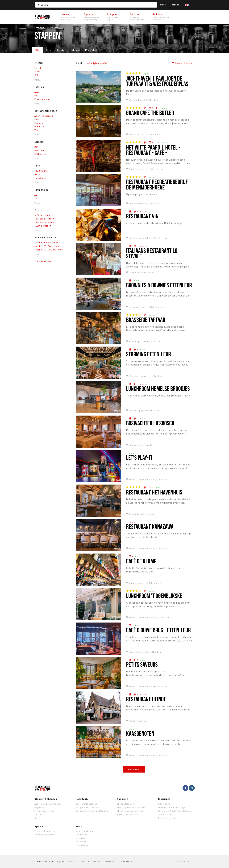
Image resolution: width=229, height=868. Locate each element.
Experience (164, 799)
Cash (37, 119)
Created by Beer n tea (185, 862)
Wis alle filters (43, 261)
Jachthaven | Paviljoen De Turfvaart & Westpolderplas (157, 81)
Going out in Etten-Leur (87, 807)
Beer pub (39, 150)
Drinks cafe (40, 154)
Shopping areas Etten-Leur (131, 811)
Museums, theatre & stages (172, 807)
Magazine (39, 807)
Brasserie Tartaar (146, 320)
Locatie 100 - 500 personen (48, 246)
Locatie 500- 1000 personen (49, 250)
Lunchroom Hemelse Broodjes (158, 389)
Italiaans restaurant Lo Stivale (152, 253)
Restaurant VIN (142, 216)
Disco (37, 174)
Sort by (80, 63)
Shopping (122, 799)
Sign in (163, 5)
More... (38, 80)
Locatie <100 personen (46, 243)
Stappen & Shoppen (46, 799)
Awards (38, 814)
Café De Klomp (141, 561)
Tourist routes (165, 814)
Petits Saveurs (142, 664)
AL (36, 195)
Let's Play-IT (139, 458)
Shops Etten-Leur (126, 804)
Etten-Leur (126, 862)
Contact (38, 818)
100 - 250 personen (44, 219)
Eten (49, 50)
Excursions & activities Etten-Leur (175, 811)
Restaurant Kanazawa (150, 526)
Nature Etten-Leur (167, 818)
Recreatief (91, 50)
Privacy (72, 862)
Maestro (39, 123)
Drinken (62, 50)
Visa (37, 130)
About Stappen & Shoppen (48, 804)
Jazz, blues (40, 178)
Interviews (81, 842)
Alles (38, 50)
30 (151, 142)
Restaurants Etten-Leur (88, 804)
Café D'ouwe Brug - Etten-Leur (158, 630)
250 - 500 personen (44, 222)
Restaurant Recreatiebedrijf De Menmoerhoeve (157, 184)
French (38, 68)
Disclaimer (110, 862)
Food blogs (81, 835)
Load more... (134, 769)
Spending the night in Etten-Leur (92, 811)
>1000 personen (43, 226)
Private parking (42, 99)
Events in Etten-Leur (45, 831)
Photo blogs (82, 845)
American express (44, 116)
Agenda (39, 826)
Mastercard (40, 126)
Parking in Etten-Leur (128, 814)
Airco (37, 92)
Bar (36, 95)
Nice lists (80, 838)
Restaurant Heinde (146, 699)
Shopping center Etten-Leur (131, 807)
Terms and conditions (90, 862)
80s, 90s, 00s (41, 171)
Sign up (176, 5)
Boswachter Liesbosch (150, 423)
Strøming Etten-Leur (148, 354)
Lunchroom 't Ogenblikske (154, 596)
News (79, 826)
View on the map (182, 63)
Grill (36, 75)
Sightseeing (164, 804)
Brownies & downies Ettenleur (159, 285)
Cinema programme (45, 835)
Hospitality (82, 799)
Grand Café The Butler (150, 113)
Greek (38, 72)
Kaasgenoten (140, 733)
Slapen (76, 50)
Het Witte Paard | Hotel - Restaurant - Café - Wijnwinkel (153, 153)
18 (36, 198)
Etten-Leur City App (44, 811)
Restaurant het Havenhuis (154, 492)
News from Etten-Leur (87, 831)
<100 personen (42, 215)
